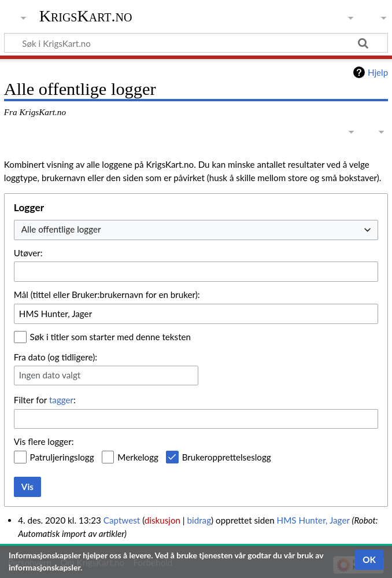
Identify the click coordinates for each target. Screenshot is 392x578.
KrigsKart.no (86, 16)
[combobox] (196, 230)
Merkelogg (138, 457)
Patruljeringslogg (62, 457)
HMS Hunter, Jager (313, 520)
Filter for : (45, 400)
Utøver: (28, 253)
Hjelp (378, 72)
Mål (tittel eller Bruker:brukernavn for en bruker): (107, 294)
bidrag (199, 520)
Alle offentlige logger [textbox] (61, 229)
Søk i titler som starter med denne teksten (111, 337)
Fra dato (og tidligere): (56, 357)
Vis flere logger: (44, 441)
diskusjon (162, 520)
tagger (61, 400)
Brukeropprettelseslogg (227, 457)
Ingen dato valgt (50, 375)
